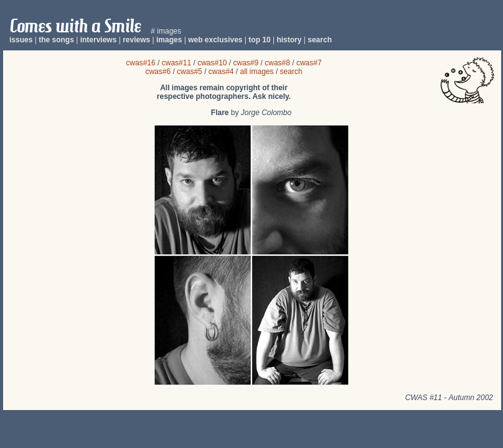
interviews (99, 40)
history (289, 40)
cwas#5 (190, 72)
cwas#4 (221, 72)
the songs (56, 40)
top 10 (259, 40)
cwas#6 (158, 72)
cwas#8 (277, 63)
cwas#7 (309, 63)
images (169, 40)
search (320, 40)
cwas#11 (176, 63)
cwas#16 (140, 63)
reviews (136, 40)
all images (257, 72)
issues (21, 40)
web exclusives (215, 40)
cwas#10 (212, 63)
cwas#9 (246, 63)
